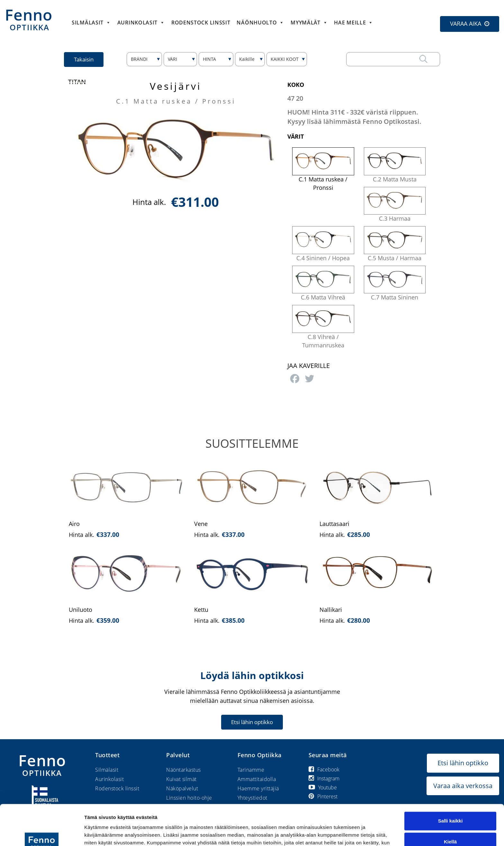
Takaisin (84, 59)
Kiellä (450, 807)
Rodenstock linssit (201, 23)
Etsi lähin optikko (252, 722)
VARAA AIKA (466, 23)
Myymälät (309, 23)
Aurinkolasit (141, 23)
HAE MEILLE (354, 23)
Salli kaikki (450, 786)
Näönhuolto (260, 23)
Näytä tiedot (98, 833)
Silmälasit (91, 23)
